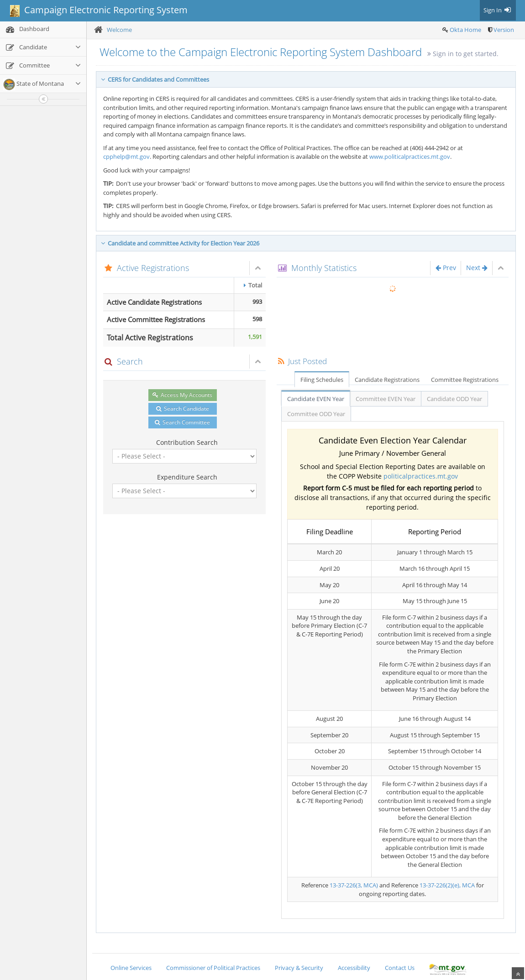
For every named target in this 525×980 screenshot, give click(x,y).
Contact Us (400, 968)
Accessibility (354, 968)
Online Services (131, 968)
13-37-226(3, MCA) (354, 885)
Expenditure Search (187, 477)
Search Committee (182, 422)
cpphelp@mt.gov (126, 156)
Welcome (119, 30)
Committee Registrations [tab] (465, 380)
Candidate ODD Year (454, 399)
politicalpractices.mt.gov (421, 476)
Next (477, 268)
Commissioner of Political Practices (213, 968)
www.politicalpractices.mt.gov (410, 156)
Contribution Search (187, 442)
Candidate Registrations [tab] (387, 380)
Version (504, 30)
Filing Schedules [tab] (322, 380)
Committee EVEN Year (386, 399)
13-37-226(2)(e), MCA (447, 885)
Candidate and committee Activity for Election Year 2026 (180, 243)
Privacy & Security (299, 968)
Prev (446, 268)
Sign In (498, 10)
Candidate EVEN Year (316, 399)
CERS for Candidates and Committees (155, 79)
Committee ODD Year (316, 414)
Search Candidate (183, 409)
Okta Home (465, 30)
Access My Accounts (182, 395)
